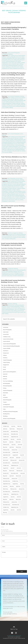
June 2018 (5, 458)
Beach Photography (11, 178)
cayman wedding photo (7, 236)
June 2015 (5, 486)
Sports (4, 395)
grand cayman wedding (13, 273)
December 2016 (14, 473)
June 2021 (19, 439)
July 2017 (12, 468)
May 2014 (5, 499)
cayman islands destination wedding (9, 271)
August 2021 (6, 439)
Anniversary (6, 327)
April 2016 (12, 476)
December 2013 (7, 505)
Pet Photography (7, 383)
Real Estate (6, 393)
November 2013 (16, 505)
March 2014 (18, 499)
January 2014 (14, 502)
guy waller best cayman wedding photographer (15, 149)
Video (4, 409)
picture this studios (21, 236)
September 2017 (15, 465)
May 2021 (5, 442)
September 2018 (7, 455)
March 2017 (12, 471)
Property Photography (8, 390)
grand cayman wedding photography (16, 274)
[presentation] (11, 565)
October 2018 (15, 452)
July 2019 (13, 445)
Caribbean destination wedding (18, 103)
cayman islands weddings (20, 193)
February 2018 (13, 460)
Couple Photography (7, 360)
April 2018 (18, 458)
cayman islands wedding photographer (10, 147)
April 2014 (11, 499)
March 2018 (6, 460)
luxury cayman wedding (7, 152)
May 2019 (5, 447)
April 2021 (11, 442)
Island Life (5, 374)
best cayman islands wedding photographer (17, 184)
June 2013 (19, 510)
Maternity (5, 376)
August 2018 (15, 455)
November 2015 (7, 481)
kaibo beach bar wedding (20, 151)
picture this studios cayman (15, 312)
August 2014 (6, 497)
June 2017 (19, 468)
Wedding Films (6, 414)
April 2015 (18, 486)
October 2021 (6, 437)
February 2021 (6, 445)
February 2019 (6, 450)
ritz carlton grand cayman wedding (9, 237)
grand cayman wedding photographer (17, 106)
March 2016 (19, 476)
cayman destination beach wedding (16, 64)
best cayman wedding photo (14, 60)
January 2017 (6, 473)
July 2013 (12, 510)
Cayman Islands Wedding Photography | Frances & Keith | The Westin (14, 28)
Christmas (5, 358)
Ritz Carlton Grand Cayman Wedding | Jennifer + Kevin (13, 207)
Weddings (10, 54)
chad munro (15, 236)
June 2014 (19, 497)
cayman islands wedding (15, 105)
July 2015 (22, 484)
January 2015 (22, 489)
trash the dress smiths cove (14, 200)
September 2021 (15, 437)
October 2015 (15, 481)
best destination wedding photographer (16, 305)
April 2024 (5, 429)
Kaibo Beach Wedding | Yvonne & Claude (14, 112)
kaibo (13, 151)
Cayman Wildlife (7, 348)
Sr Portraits (5, 397)
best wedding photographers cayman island (11, 144)
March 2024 (12, 429)
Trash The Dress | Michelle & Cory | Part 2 (14, 157)
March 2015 (6, 489)
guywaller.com (21, 68)
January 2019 (14, 450)
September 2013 (15, 507)
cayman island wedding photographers (10, 65)
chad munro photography (20, 309)
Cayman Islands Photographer (14, 53)
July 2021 (12, 439)
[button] (26, 3)
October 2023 (6, 434)
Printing (5, 388)
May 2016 (5, 476)
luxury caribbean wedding (7, 108)
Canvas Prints (6, 334)
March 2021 (18, 442)
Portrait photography (15, 180)
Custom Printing (6, 362)
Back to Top (14, 629)
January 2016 (14, 479)
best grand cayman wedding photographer (17, 142)
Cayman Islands (6, 341)
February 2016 (6, 479)
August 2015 (15, 484)
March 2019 (19, 447)
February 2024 (20, 429)
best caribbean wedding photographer (15, 101)
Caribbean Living (7, 337)
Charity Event (6, 353)
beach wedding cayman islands (15, 56)
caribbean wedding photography (17, 145)
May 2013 (5, 512)
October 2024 (6, 426)
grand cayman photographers (10, 372)
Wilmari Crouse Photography (9, 418)
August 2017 (6, 468)
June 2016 (23, 473)
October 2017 (6, 465)
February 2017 (20, 471)
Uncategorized (5, 54)
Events (21, 134)
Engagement (15, 233)
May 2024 (19, 426)
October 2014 (6, 494)
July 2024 (13, 426)
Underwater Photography (9, 407)
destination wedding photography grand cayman (12, 194)
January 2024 (6, 431)
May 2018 (12, 458)
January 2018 (22, 460)
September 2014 (15, 494)
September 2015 (7, 484)
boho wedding (18, 63)
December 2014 (7, 492)
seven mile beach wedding (18, 197)
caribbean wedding (6, 105)
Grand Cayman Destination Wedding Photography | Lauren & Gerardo (13, 244)
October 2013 (6, 507)
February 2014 (6, 502)
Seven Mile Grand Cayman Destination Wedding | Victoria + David (13, 281)
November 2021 (15, 434)
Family (4, 369)
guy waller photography (13, 68)
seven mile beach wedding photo (9, 239)
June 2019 (20, 445)
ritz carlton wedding (21, 237)
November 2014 (16, 492)
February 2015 (13, 489)
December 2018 (7, 452)
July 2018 (22, 455)
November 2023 (14, 431)
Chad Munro (10, 233)
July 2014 (13, 497)
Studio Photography (7, 400)
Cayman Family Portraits (8, 339)
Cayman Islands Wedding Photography (11, 346)
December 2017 (7, 463)
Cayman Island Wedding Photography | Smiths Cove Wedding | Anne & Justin (13, 74)
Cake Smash (6, 332)
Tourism (5, 402)
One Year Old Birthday (8, 381)
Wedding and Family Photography (10, 412)
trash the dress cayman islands (12, 198)
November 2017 (16, 463)
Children (5, 355)
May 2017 (5, 471)
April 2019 (12, 447)
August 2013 (6, 510)
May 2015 (12, 486)
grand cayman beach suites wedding (10, 311)
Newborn (5, 379)
